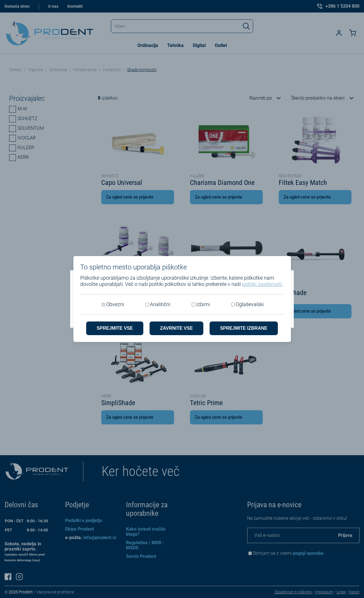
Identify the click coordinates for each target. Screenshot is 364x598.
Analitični (160, 304)
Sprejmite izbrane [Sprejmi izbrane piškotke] (244, 328)
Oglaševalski (250, 304)
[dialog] (182, 299)
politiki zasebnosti (262, 284)
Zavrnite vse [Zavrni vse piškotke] (176, 328)
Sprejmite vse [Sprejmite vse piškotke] (115, 328)
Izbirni (203, 304)
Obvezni (115, 304)
